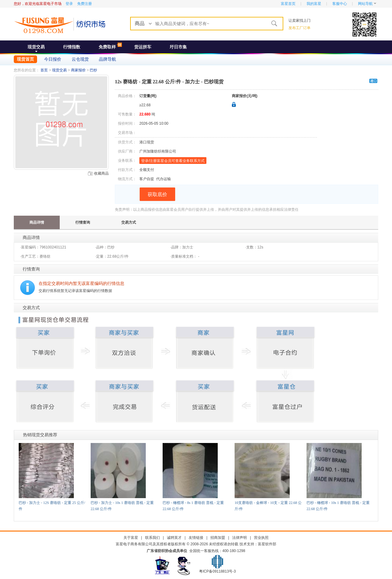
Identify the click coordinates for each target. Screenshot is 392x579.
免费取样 (107, 47)
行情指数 (72, 47)
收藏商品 (101, 173)
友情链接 (196, 538)
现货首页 (25, 59)
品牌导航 (107, 59)
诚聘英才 (174, 538)
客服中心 (340, 4)
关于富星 (131, 538)
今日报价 (53, 59)
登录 (69, 4)
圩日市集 (178, 47)
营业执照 (261, 538)
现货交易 (36, 47)
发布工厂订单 (300, 28)
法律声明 (239, 538)
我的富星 (314, 4)
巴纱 (93, 70)
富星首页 (288, 4)
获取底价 (157, 194)
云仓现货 (80, 59)
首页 (44, 70)
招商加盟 (218, 538)
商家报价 (78, 70)
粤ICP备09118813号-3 (217, 571)
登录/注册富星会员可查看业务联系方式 (173, 161)
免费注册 (85, 4)
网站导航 (365, 4)
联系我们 (153, 538)
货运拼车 (143, 47)
